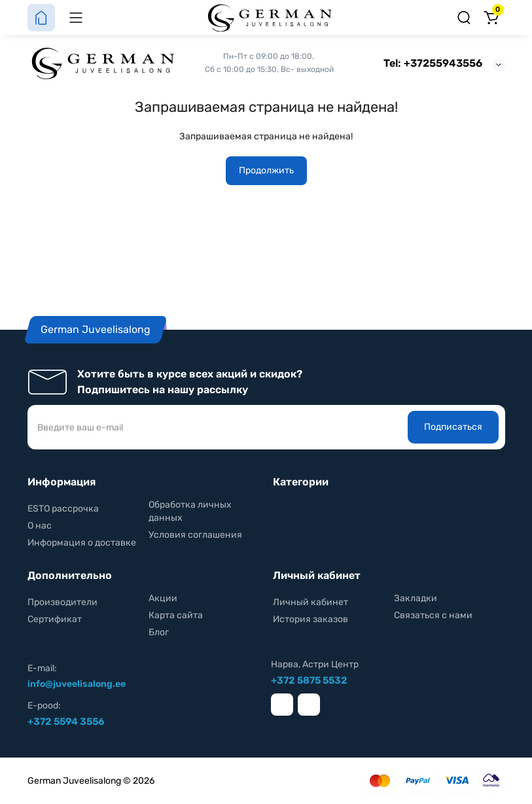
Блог (159, 632)
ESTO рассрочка (63, 509)
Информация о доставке (82, 543)
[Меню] (76, 18)
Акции (163, 598)
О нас (40, 526)
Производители (62, 602)
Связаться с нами (433, 615)
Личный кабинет (310, 602)
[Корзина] (491, 18)
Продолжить (266, 170)
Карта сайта (176, 615)
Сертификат (55, 619)
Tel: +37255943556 (433, 63)
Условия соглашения (195, 535)
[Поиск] (464, 18)
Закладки (416, 598)
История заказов (310, 619)
